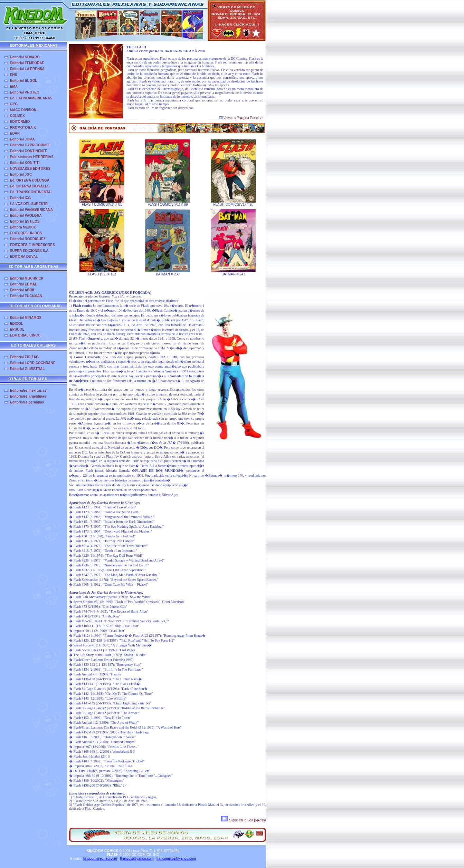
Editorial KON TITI (25, 163)
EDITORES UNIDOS (26, 233)
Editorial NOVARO (25, 57)
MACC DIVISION (23, 110)
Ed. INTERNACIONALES (30, 186)
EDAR (15, 133)
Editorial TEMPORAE (27, 63)
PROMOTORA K (23, 128)
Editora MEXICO (23, 227)
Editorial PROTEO (25, 92)
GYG (14, 104)
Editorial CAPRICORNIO (30, 145)
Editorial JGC (21, 174)
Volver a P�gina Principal (241, 118)
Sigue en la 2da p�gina (244, 820)
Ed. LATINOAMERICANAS (31, 98)
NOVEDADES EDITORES (30, 169)
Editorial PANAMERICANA (31, 210)
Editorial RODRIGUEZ (28, 239)
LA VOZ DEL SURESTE (29, 204)
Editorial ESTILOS (25, 221)
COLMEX (17, 116)
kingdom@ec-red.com (100, 859)
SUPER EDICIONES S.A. (30, 251)
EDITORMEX (20, 122)
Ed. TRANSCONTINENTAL (31, 192)
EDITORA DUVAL (24, 257)
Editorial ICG (21, 198)
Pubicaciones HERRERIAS (32, 157)
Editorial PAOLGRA (26, 216)
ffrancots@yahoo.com (137, 859)
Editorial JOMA (22, 139)
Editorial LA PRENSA (27, 69)
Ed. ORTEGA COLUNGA (30, 180)
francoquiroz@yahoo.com (176, 859)
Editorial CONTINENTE (29, 151)
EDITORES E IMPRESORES (32, 245)
